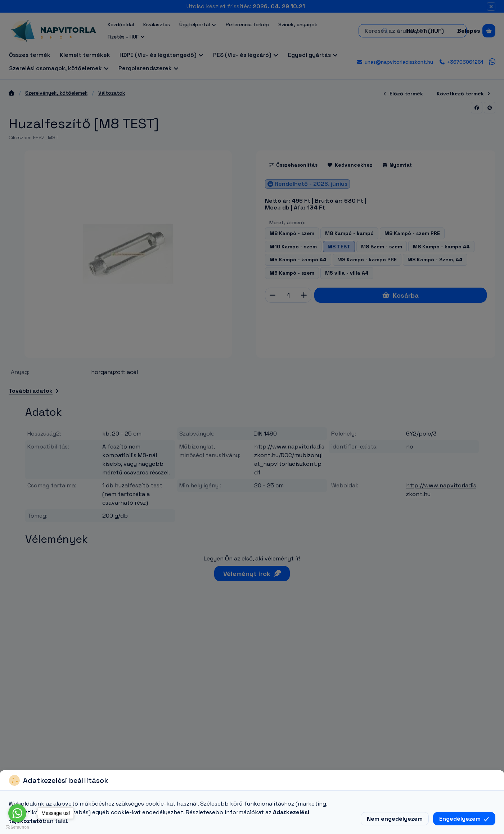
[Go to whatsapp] (17, 813)
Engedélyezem (464, 819)
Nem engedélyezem (395, 819)
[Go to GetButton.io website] (17, 827)
